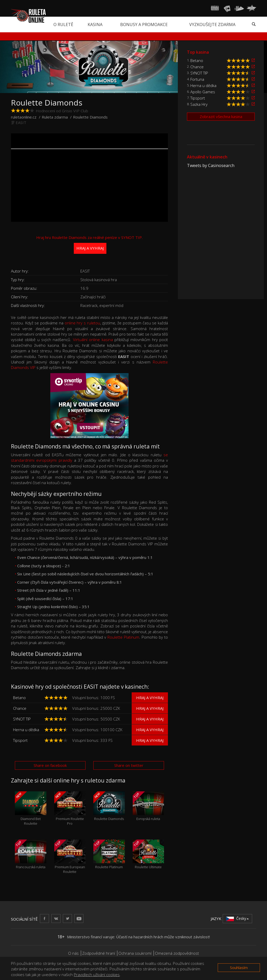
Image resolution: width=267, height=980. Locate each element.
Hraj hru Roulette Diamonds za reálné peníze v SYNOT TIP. (89, 244)
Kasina (95, 24)
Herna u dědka (26, 730)
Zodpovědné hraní (99, 953)
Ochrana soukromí (135, 953)
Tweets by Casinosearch (211, 165)
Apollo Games (203, 92)
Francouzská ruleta (31, 854)
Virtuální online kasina (93, 340)
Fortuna (197, 79)
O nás (73, 953)
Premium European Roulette (70, 857)
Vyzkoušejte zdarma (212, 24)
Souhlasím (239, 967)
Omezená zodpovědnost (177, 953)
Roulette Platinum (123, 637)
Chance (20, 708)
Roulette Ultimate (148, 854)
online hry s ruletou (82, 323)
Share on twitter (129, 765)
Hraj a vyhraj (150, 698)
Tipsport (20, 740)
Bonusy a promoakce (144, 24)
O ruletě (63, 24)
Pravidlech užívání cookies (97, 975)
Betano (19, 698)
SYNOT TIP (22, 719)
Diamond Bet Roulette (31, 809)
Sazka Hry (199, 104)
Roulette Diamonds (109, 806)
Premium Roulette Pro (70, 809)
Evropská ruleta (148, 806)
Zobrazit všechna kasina (221, 116)
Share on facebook (50, 765)
